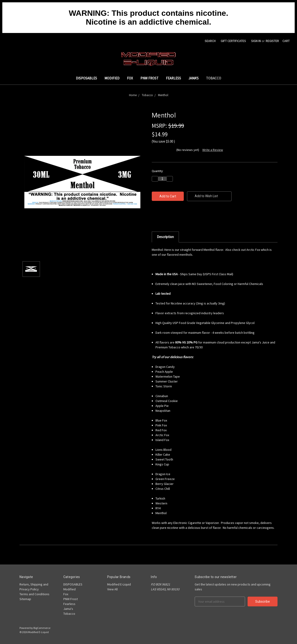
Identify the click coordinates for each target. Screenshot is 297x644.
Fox (130, 78)
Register (272, 41)
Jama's (194, 78)
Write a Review (213, 150)
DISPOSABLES (86, 78)
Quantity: (158, 171)
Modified (112, 78)
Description (165, 237)
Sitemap (25, 599)
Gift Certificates (233, 41)
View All (112, 589)
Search (210, 41)
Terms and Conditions (34, 594)
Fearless (173, 78)
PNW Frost (149, 78)
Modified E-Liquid (119, 584)
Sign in (256, 41)
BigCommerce (42, 628)
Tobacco (214, 78)
